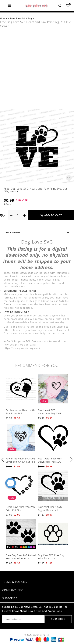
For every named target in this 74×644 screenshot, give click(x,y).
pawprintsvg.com (41, 635)
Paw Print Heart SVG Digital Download (50, 509)
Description (38, 233)
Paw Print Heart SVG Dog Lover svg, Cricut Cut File (20, 460)
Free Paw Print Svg (21, 18)
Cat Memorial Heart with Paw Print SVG (20, 412)
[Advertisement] (37, 70)
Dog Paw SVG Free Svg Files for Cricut (51, 557)
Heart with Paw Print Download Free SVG (50, 460)
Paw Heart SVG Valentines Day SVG (49, 412)
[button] (3, 459)
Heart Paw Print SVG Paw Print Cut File (20, 509)
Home (4, 18)
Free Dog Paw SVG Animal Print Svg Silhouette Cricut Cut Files (21, 559)
